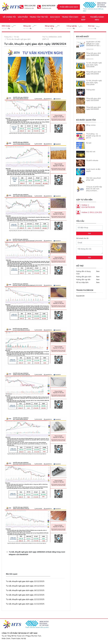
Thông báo (91, 90)
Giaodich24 (80, 296)
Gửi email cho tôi (82, 238)
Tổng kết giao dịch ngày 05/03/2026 (93, 54)
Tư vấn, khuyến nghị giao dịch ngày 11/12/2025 (25, 604)
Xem (98, 271)
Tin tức (16, 37)
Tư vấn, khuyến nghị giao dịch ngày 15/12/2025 (25, 595)
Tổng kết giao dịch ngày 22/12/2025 (93, 99)
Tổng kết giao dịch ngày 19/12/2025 (93, 73)
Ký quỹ (89, 143)
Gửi (89, 233)
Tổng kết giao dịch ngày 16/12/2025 (93, 108)
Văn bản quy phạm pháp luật (93, 179)
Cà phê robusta (92, 160)
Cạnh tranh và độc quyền (93, 170)
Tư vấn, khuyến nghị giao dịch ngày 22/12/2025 (25, 581)
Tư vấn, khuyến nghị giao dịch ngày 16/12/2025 (25, 590)
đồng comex (91, 125)
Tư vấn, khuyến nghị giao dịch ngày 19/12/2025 (25, 586)
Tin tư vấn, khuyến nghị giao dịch (18, 39)
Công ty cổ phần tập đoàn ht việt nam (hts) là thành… (94, 189)
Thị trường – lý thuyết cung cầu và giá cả (93, 136)
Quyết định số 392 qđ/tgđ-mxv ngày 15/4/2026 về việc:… (94, 44)
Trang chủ (8, 37)
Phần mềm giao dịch (69, 7)
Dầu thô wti (91, 152)
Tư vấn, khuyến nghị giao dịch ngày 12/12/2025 (25, 599)
